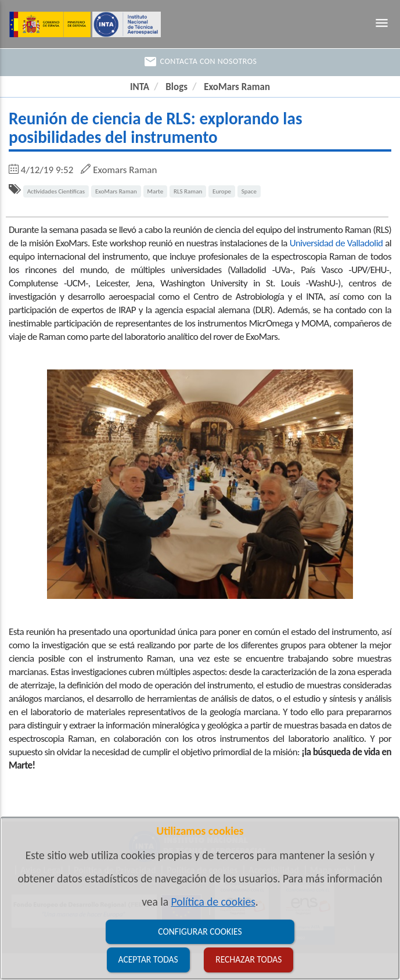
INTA (140, 87)
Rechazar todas (248, 959)
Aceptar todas (148, 959)
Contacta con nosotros (200, 62)
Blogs (176, 87)
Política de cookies (213, 902)
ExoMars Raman (237, 87)
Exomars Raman (125, 170)
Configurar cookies (200, 931)
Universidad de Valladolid (336, 243)
